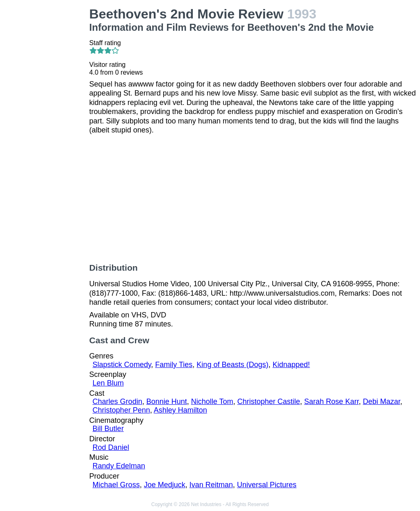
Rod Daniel (111, 447)
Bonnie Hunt (167, 401)
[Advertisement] (46, 130)
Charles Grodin (118, 401)
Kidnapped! (291, 365)
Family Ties (174, 365)
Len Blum (108, 383)
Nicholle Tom (212, 401)
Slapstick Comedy (122, 365)
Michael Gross (116, 485)
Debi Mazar (382, 401)
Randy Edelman (119, 466)
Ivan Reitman (211, 485)
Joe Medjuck (165, 485)
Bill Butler (108, 429)
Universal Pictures (267, 485)
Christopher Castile (269, 401)
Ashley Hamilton (180, 410)
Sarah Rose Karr (332, 401)
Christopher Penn (121, 410)
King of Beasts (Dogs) (232, 365)
